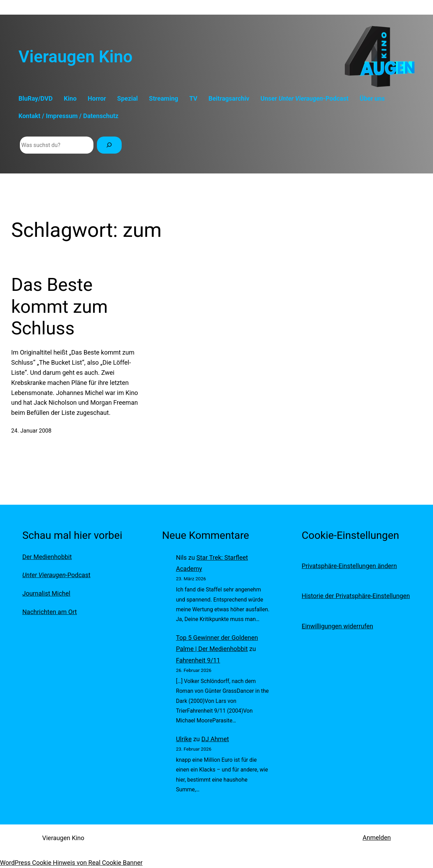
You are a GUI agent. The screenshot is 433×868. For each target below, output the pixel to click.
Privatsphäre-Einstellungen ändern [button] (349, 566)
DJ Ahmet (215, 739)
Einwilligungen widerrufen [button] (337, 626)
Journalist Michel (46, 593)
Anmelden (377, 838)
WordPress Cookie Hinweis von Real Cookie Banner (71, 863)
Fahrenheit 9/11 (198, 660)
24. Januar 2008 (31, 431)
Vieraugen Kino (75, 57)
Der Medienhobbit (47, 557)
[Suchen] (109, 145)
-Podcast (56, 575)
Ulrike (184, 739)
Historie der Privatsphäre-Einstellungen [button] (356, 596)
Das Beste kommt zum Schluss (59, 307)
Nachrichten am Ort (50, 612)
